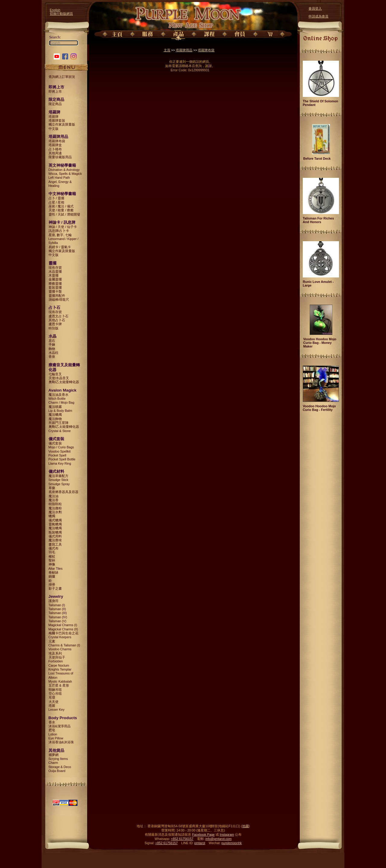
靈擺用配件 (57, 296)
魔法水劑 (55, 512)
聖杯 (52, 560)
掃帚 (52, 585)
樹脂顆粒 (55, 504)
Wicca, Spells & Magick (65, 174)
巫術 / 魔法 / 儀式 (61, 206)
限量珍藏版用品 (60, 157)
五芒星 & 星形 (59, 685)
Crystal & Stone (60, 431)
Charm (53, 763)
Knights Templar (60, 669)
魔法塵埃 (55, 540)
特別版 (54, 328)
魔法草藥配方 (59, 476)
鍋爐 (52, 576)
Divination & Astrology (64, 170)
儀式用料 (55, 536)
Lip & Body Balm (60, 411)
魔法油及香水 (59, 395)
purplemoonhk (232, 843)
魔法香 (54, 500)
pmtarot (200, 843)
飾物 (52, 349)
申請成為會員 (318, 16)
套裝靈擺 (55, 287)
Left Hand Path (59, 178)
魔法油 (54, 496)
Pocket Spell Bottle (62, 459)
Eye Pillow (56, 738)
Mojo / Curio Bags (61, 447)
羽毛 (52, 552)
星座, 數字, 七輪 (60, 235)
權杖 (52, 556)
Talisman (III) (58, 613)
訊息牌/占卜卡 (59, 231)
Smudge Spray (59, 484)
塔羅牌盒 (55, 145)
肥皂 (52, 730)
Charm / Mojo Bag (62, 402)
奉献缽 (54, 572)
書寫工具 (55, 544)
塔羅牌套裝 (57, 120)
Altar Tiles (56, 569)
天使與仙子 (57, 657)
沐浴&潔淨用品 (60, 726)
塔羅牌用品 (184, 50)
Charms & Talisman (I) (64, 645)
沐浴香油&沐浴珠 (61, 742)
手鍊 (52, 344)
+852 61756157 (182, 839)
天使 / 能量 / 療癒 (61, 210)
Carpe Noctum (59, 665)
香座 (52, 357)
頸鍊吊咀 (55, 690)
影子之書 (55, 588)
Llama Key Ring (60, 463)
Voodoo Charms (60, 649)
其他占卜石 (57, 320)
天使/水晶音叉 (59, 378)
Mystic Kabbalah (60, 681)
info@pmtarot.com (218, 839)
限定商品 (55, 104)
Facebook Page (203, 834)
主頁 (167, 50)
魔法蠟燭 (55, 415)
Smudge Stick (59, 480)
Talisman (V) (57, 621)
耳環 (52, 697)
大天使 (54, 702)
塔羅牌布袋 (57, 141)
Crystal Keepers (60, 637)
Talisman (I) (57, 605)
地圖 (245, 826)
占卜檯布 (55, 149)
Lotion (53, 734)
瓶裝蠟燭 (55, 532)
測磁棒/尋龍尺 (59, 299)
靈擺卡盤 (55, 291)
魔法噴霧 (55, 407)
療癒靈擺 (55, 283)
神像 (52, 564)
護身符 (54, 601)
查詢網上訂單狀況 (62, 77)
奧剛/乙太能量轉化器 (64, 382)
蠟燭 (52, 516)
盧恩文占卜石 (59, 316)
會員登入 (315, 8)
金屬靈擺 (55, 279)
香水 (52, 722)
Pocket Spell (57, 455)
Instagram (227, 834)
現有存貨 (55, 267)
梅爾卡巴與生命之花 (63, 633)
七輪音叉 (55, 374)
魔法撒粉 (55, 508)
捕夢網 (54, 755)
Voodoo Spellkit (60, 451)
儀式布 (54, 548)
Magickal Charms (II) (63, 629)
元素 (52, 641)
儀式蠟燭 (55, 520)
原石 (52, 341)
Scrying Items (58, 759)
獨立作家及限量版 (62, 124)
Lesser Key (57, 709)
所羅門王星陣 (59, 423)
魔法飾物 (55, 419)
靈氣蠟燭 (55, 524)
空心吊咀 (55, 693)
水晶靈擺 (55, 271)
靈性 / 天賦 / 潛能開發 (65, 214)
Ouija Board (57, 771)
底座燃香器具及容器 (63, 492)
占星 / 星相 (57, 202)
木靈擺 (54, 275)
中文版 (54, 129)
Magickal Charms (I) (63, 625)
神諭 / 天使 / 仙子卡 (63, 227)
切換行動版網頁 (61, 14)
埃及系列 (55, 653)
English (55, 10)
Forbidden (56, 661)
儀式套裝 (55, 443)
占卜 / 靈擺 (57, 198)
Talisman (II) (57, 609)
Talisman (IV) (58, 617)
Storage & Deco (60, 767)
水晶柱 (54, 353)
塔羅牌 (54, 117)
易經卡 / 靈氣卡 (60, 247)
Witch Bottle (57, 399)
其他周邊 (55, 153)
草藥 (52, 488)
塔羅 (52, 706)
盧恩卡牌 (55, 324)
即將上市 (55, 91)
